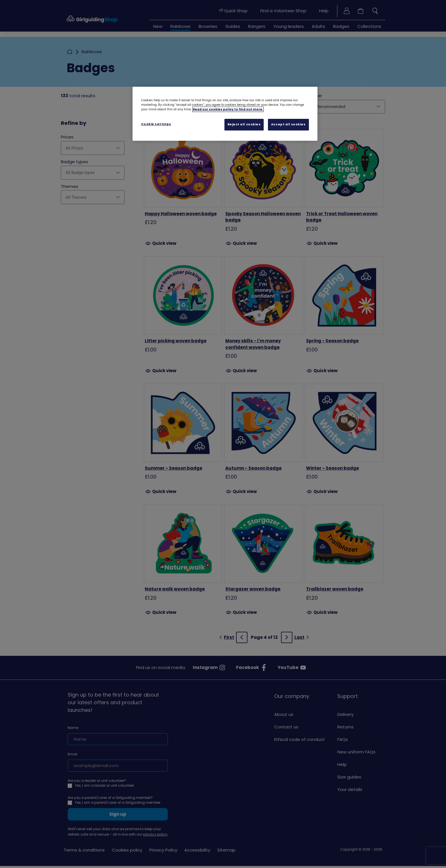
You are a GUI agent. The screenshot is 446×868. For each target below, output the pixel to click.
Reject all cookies (244, 124)
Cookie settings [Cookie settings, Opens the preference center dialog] (156, 124)
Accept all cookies (288, 124)
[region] (225, 114)
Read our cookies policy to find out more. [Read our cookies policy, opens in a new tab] (228, 109)
